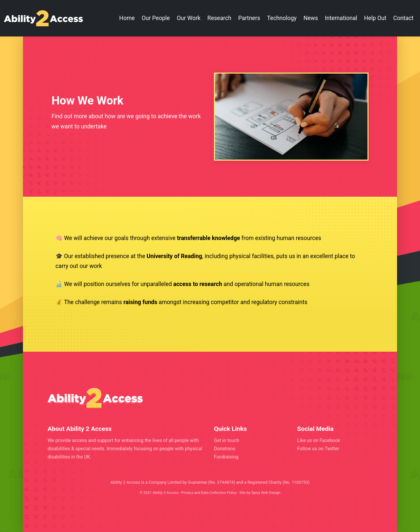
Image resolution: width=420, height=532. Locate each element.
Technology (282, 18)
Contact (404, 18)
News (311, 18)
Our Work (189, 18)
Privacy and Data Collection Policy (209, 493)
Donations (225, 449)
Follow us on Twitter (318, 449)
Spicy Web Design (266, 493)
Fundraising (226, 457)
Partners (249, 18)
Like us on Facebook (319, 441)
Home (127, 18)
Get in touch (227, 441)
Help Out (375, 18)
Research (219, 18)
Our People (156, 18)
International (341, 18)
